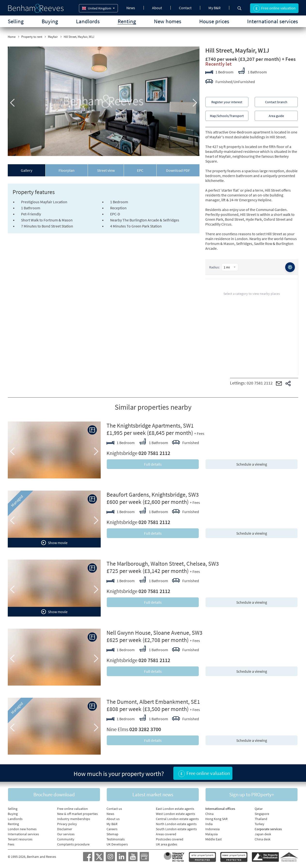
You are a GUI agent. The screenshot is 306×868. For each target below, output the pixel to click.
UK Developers (117, 844)
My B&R (214, 8)
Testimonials (116, 839)
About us (113, 819)
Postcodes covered (170, 839)
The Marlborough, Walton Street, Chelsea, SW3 (163, 564)
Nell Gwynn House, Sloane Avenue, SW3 (154, 633)
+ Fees (289, 59)
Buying (50, 21)
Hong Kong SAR (216, 819)
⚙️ (290, 267)
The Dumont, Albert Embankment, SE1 (153, 702)
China (209, 814)
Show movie (54, 543)
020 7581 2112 (260, 383)
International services (273, 21)
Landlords (88, 21)
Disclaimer (65, 829)
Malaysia (211, 834)
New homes (168, 21)
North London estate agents (176, 824)
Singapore (262, 814)
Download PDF (178, 170)
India (209, 824)
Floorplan (67, 170)
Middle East (214, 839)
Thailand (261, 819)
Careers (112, 829)
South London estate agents (176, 829)
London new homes (22, 829)
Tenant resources (20, 839)
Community (66, 839)
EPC (140, 170)
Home (12, 37)
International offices (220, 809)
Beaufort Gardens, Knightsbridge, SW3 (153, 495)
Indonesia (212, 829)
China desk (263, 839)
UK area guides (167, 844)
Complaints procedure (73, 844)
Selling (16, 21)
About (157, 8)
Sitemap (112, 834)
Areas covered (166, 834)
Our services (66, 834)
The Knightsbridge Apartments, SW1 (150, 426)
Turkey (260, 824)
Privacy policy (67, 824)
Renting (127, 21)
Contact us (114, 809)
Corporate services (268, 829)
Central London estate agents (177, 819)
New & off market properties (77, 814)
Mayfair (53, 37)
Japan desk (263, 834)
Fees (11, 844)
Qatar (259, 809)
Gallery (27, 170)
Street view (106, 170)
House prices (214, 21)
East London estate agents (175, 809)
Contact (185, 8)
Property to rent (32, 37)
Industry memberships (74, 819)
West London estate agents (176, 814)
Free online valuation (73, 809)
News (131, 8)
